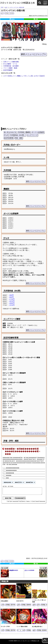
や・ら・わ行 (21, 630)
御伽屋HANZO (9, 573)
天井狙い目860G (26, 605)
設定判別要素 (8, 138)
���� (9, 475)
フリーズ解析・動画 (10, 68)
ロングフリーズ (32, 135)
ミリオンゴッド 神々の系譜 (39, 601)
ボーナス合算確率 (38, 132)
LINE (37, 19)
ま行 (38, 605)
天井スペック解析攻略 (11, 62)
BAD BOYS (20, 601)
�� (7, 478)
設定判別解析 (8, 70)
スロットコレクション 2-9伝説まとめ (17, 3)
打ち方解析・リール (10, 64)
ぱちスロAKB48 (36, 573)
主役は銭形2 (4, 601)
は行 (18, 605)
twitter (13, 19)
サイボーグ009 (5, 627)
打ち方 (6, 135)
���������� (13, 468)
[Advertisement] (24, 102)
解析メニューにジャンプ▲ (35, 181)
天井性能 (21, 132)
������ (10, 473)
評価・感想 (18, 138)
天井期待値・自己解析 (11, 66)
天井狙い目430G (9, 13)
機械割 (28, 132)
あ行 (2, 13)
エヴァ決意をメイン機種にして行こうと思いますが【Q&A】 (24, 76)
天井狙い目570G (10, 605)
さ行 (3, 605)
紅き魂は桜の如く (37, 627)
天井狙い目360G (31, 630)
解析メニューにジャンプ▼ (33, 54)
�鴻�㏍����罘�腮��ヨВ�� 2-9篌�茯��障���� (26, 501)
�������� (11, 470)
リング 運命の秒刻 (22, 627)
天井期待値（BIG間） (18, 135)
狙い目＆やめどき (10, 132)
